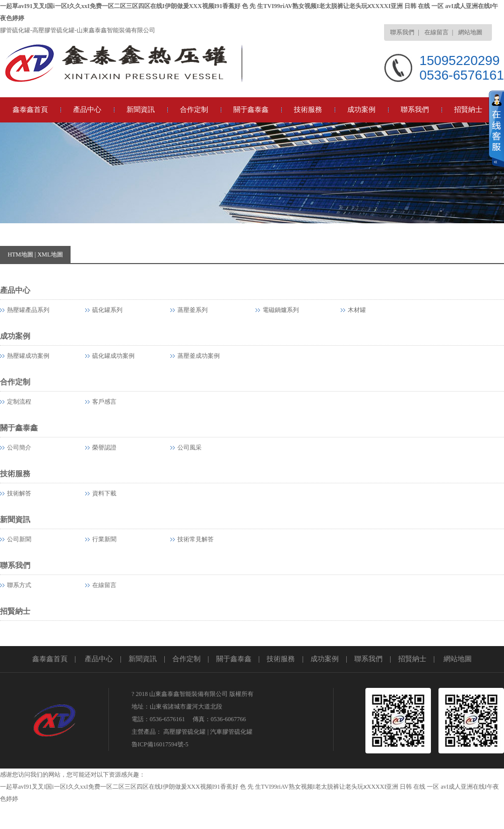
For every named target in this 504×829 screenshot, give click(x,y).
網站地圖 (470, 32)
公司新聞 (19, 539)
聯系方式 (19, 585)
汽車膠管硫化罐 (231, 732)
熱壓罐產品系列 (28, 310)
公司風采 (190, 448)
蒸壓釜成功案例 (199, 356)
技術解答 (19, 493)
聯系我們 (402, 32)
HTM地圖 (20, 254)
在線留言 (436, 32)
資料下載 (104, 493)
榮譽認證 (104, 448)
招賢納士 (468, 110)
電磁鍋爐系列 (281, 310)
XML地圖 (50, 254)
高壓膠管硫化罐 (184, 732)
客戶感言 (104, 402)
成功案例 (361, 110)
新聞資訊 (141, 110)
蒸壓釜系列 (193, 310)
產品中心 (87, 110)
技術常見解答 (196, 539)
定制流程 (19, 402)
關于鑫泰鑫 (251, 110)
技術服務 (308, 110)
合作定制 (194, 110)
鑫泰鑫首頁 (30, 110)
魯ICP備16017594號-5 (160, 744)
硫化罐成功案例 (113, 356)
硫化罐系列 (107, 310)
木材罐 (357, 310)
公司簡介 (19, 448)
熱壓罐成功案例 (28, 356)
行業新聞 (104, 539)
